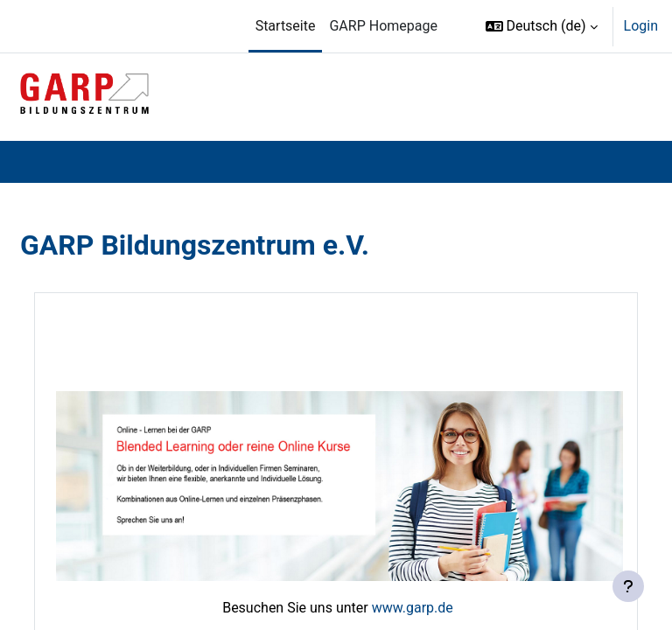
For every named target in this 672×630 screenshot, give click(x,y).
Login (641, 26)
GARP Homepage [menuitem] (383, 26)
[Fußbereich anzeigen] (628, 586)
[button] (542, 26)
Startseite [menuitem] (286, 26)
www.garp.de (413, 608)
